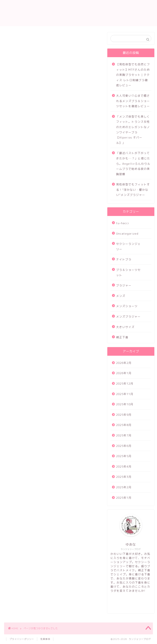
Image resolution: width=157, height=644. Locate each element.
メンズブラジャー (26, 258)
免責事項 (45, 639)
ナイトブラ (21, 229)
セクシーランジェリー (30, 223)
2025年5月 (124, 456)
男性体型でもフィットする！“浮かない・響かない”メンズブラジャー (133, 190)
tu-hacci (20, 211)
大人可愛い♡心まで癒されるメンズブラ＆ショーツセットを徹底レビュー (133, 101)
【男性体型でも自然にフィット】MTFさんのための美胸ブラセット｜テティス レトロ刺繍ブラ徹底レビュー (133, 75)
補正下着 (19, 270)
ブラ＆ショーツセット (30, 235)
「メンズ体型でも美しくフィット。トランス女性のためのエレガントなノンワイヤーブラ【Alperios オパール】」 (133, 130)
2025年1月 (124, 498)
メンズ (17, 246)
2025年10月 (125, 404)
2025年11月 (125, 394)
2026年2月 (124, 363)
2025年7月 (124, 435)
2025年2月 (124, 487)
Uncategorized (25, 217)
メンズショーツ (24, 252)
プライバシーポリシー (22, 639)
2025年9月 (124, 415)
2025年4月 (124, 466)
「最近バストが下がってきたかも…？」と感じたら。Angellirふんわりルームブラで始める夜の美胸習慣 (133, 163)
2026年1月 (124, 373)
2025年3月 (124, 477)
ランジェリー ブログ (78, 13)
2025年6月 (124, 446)
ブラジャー (21, 241)
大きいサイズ (23, 264)
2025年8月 (124, 425)
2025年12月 (125, 383)
